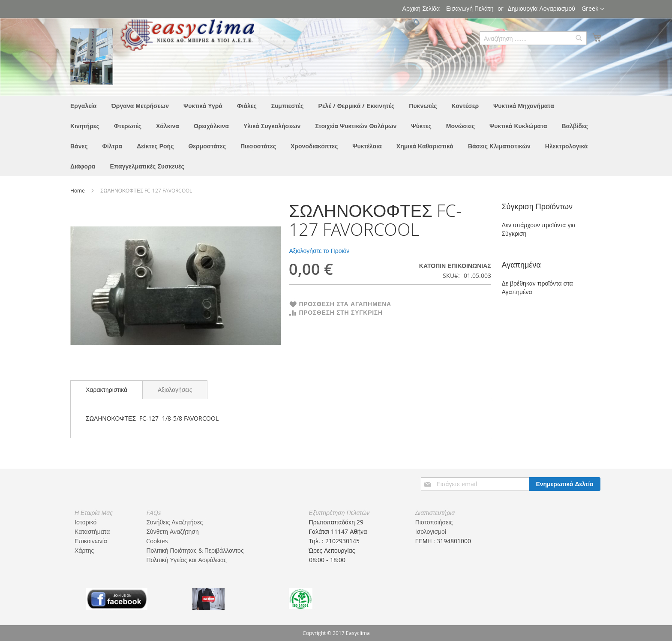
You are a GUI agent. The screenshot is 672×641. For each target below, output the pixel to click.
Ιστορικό (85, 522)
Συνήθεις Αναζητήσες (174, 522)
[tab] (106, 390)
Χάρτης (84, 550)
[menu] (336, 136)
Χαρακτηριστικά (106, 390)
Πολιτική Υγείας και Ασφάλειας (186, 560)
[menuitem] (83, 106)
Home (78, 190)
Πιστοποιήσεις (434, 522)
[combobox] (533, 38)
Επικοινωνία (91, 541)
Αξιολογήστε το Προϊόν (319, 251)
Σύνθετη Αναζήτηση (172, 531)
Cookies (157, 541)
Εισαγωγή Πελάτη (470, 8)
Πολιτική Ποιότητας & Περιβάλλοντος (195, 550)
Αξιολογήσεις (175, 390)
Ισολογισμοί (431, 531)
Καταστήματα (92, 531)
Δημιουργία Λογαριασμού (541, 8)
